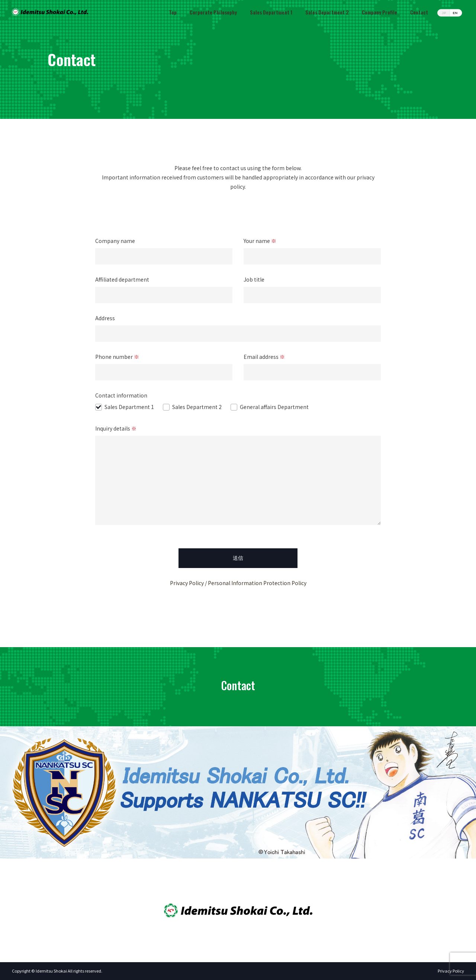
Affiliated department (164, 287)
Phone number (164, 364)
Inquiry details (238, 476)
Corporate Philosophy (213, 12)
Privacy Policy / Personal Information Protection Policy (238, 583)
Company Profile (379, 12)
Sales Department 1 (271, 12)
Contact (419, 12)
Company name (164, 248)
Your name (312, 248)
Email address (312, 364)
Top (173, 12)
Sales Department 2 (327, 12)
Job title (312, 287)
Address (238, 326)
